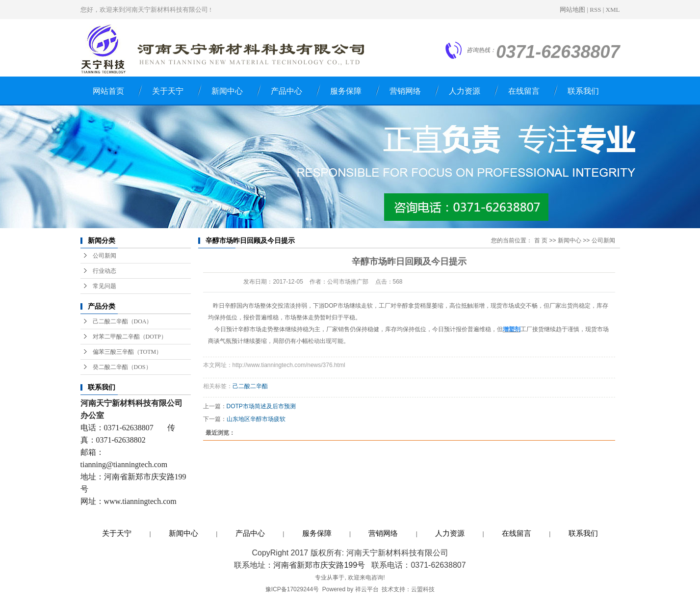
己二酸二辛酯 (250, 386)
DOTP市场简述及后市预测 (261, 406)
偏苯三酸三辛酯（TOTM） (128, 352)
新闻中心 (227, 91)
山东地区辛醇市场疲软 (256, 419)
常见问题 (104, 286)
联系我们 (583, 91)
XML (613, 10)
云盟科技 (423, 589)
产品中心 (286, 91)
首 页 (541, 240)
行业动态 (104, 271)
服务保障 (346, 91)
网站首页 (108, 91)
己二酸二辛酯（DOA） (123, 321)
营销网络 (405, 91)
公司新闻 (104, 256)
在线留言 (524, 91)
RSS (595, 10)
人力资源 (465, 91)
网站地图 (572, 10)
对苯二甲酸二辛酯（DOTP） (130, 337)
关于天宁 (168, 91)
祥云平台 (367, 589)
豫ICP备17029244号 (292, 589)
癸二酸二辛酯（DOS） (122, 367)
